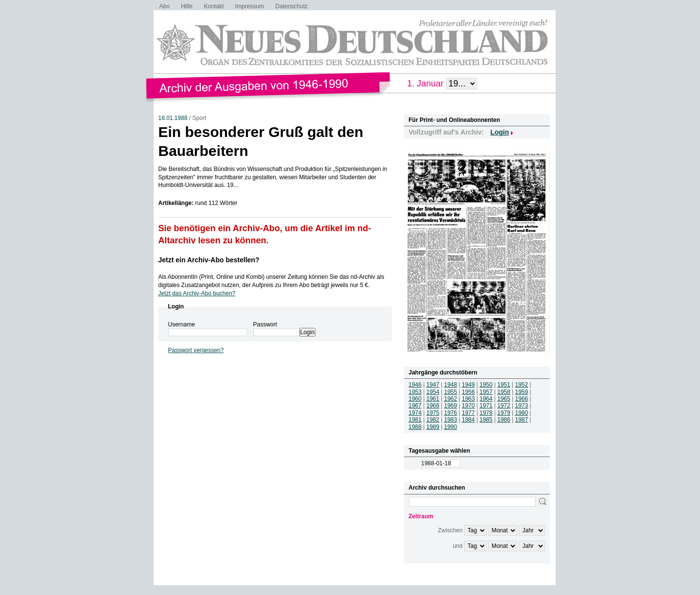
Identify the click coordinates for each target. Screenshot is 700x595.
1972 (504, 406)
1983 (451, 420)
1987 (522, 420)
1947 (433, 385)
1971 (486, 406)
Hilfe (187, 6)
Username (182, 324)
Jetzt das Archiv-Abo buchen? (197, 293)
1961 (433, 399)
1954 (433, 392)
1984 (468, 420)
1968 (433, 406)
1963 (468, 399)
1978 (486, 413)
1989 (433, 427)
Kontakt (214, 6)
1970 (468, 406)
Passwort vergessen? (196, 350)
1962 (451, 399)
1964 (486, 399)
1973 (522, 406)
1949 (468, 385)
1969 (451, 406)
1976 (451, 413)
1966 (522, 399)
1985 (486, 420)
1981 (415, 420)
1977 (468, 413)
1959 (522, 392)
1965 (504, 399)
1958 (504, 392)
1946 (415, 385)
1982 (433, 420)
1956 (468, 392)
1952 (522, 385)
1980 (522, 413)
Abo (165, 6)
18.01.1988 (173, 118)
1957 (486, 392)
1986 (504, 420)
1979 (504, 413)
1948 (451, 385)
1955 (451, 392)
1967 (415, 406)
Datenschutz (291, 6)
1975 (433, 413)
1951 (504, 385)
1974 (415, 413)
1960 (415, 399)
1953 (415, 392)
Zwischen (450, 530)
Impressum (250, 6)
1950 (486, 385)
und (457, 546)
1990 (451, 427)
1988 (415, 427)
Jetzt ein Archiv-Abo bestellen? (209, 260)
